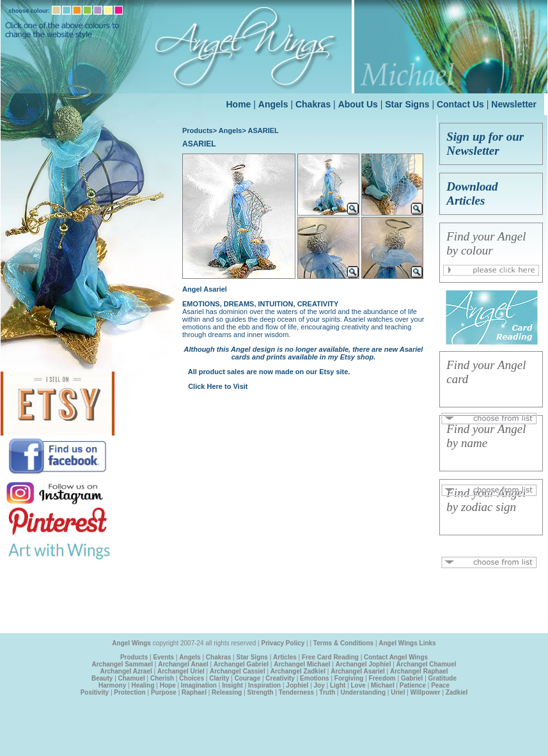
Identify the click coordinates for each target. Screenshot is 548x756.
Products (198, 130)
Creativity (280, 678)
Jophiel (297, 685)
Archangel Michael (302, 664)
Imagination (199, 685)
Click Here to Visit (218, 386)
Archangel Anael (183, 664)
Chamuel (132, 678)
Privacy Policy (283, 643)
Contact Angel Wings (396, 657)
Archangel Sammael (122, 664)
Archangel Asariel (358, 671)
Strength (261, 692)
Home (239, 104)
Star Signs (407, 104)
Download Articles (472, 193)
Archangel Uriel (181, 671)
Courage (248, 678)
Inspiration (264, 685)
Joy (319, 685)
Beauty (102, 678)
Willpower (426, 692)
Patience (413, 685)
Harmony (112, 685)
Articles (285, 657)
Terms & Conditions (343, 643)
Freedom (382, 678)
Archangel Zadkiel (298, 671)
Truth (327, 692)
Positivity (95, 692)
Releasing (227, 692)
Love (358, 685)
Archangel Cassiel (238, 671)
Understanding (363, 692)
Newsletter (514, 104)
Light (338, 685)
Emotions (315, 678)
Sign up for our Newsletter (485, 144)
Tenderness (296, 692)
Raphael (194, 692)
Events (163, 657)
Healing (143, 685)
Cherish (162, 678)
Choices (192, 678)
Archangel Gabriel (241, 664)
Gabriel (412, 678)
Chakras (313, 104)
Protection (129, 692)
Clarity (219, 678)
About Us (358, 104)
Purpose (164, 692)
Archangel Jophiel (364, 664)
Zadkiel (457, 692)
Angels (273, 104)
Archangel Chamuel (427, 664)
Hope (168, 685)
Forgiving (349, 678)
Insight (232, 685)
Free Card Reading (330, 657)
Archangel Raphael (419, 671)
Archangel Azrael (126, 671)
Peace (440, 685)
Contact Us (460, 104)
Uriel (398, 692)
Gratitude (442, 678)
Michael (383, 685)
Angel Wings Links (407, 643)
